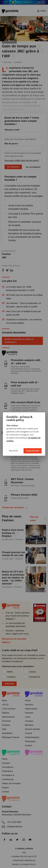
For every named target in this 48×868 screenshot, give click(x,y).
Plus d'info (13, 451)
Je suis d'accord (33, 451)
